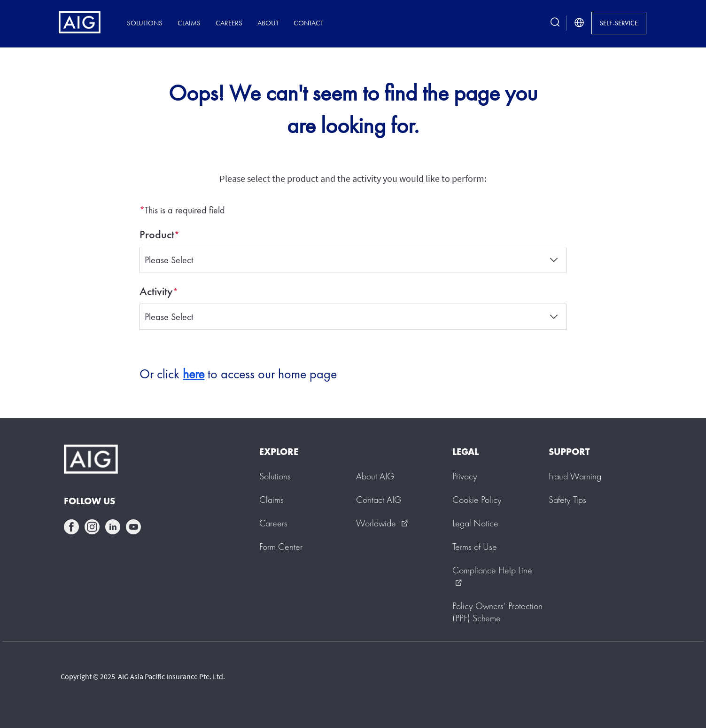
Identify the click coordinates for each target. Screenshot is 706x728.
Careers (229, 23)
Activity (156, 291)
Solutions (145, 23)
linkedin (113, 527)
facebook (71, 527)
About (268, 23)
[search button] (555, 23)
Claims (189, 23)
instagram (92, 527)
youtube (133, 527)
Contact (308, 23)
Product (157, 235)
